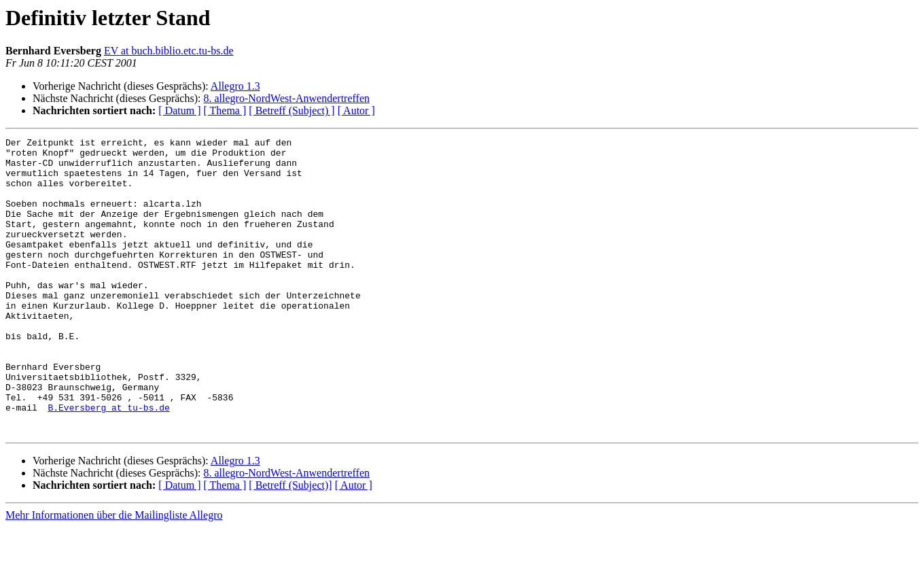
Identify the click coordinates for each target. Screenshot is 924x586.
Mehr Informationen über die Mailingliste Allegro (114, 574)
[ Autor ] (356, 110)
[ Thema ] (225, 110)
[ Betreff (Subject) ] (291, 110)
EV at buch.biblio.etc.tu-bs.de (169, 51)
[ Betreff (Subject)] (290, 544)
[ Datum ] (179, 110)
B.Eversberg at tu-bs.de (108, 462)
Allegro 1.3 (235, 86)
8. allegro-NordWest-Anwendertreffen (286, 98)
